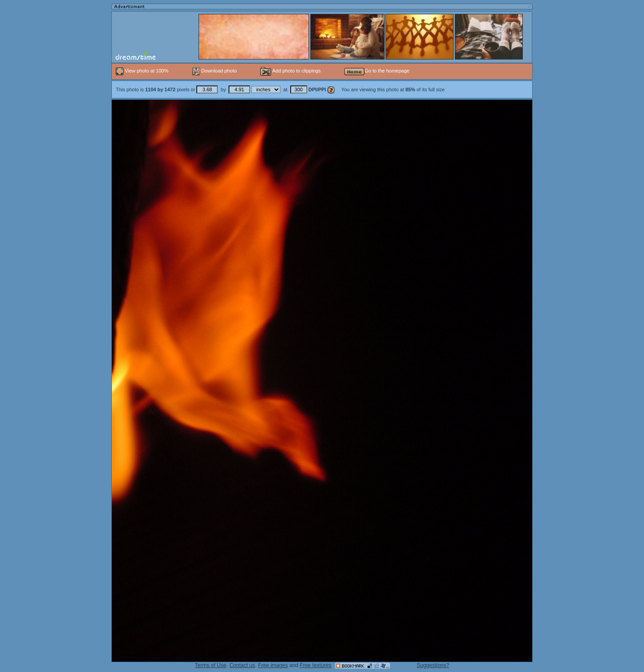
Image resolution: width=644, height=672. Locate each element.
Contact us (242, 665)
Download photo (215, 71)
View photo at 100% (143, 71)
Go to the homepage (377, 71)
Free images (273, 665)
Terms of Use (211, 665)
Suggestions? (433, 665)
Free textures (316, 665)
